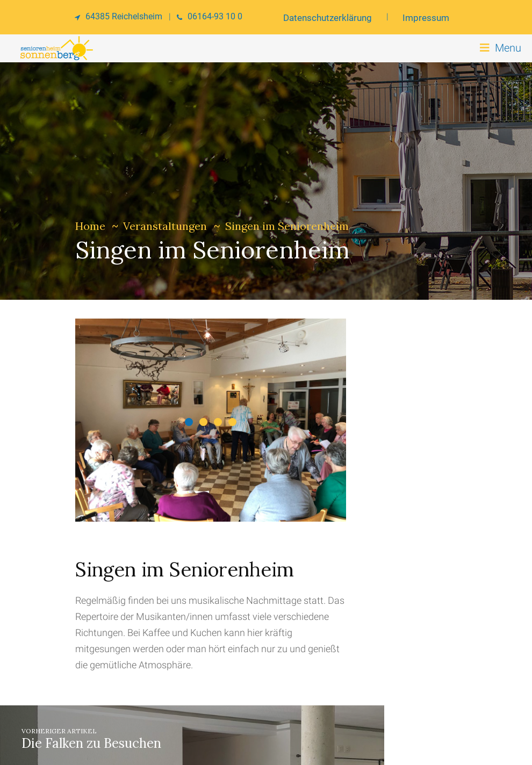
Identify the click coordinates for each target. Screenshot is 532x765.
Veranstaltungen (165, 226)
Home (90, 226)
